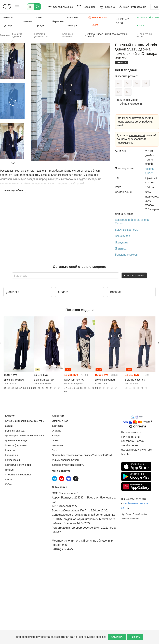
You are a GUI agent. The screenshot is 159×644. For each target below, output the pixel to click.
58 (128, 92)
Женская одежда (8, 21)
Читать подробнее (13, 190)
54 (146, 83)
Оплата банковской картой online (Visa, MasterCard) (82, 455)
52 (137, 83)
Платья (9, 470)
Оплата (56, 431)
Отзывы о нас (60, 421)
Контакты (57, 445)
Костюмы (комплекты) (18, 465)
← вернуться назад (144, 35)
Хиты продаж (40, 21)
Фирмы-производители (65, 460)
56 (119, 92)
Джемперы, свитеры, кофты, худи (25, 435)
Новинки (28, 21)
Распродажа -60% (97, 21)
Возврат (57, 435)
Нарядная (58, 21)
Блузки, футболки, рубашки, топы (25, 421)
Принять (135, 637)
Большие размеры (72, 21)
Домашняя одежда (16, 440)
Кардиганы (11, 455)
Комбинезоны (13, 460)
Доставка (57, 426)
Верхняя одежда (15, 431)
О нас (55, 440)
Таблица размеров (127, 100)
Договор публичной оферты (68, 465)
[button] (13, 41)
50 (128, 83)
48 (119, 83)
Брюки (9, 426)
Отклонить (117, 637)
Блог (55, 450)
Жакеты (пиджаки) (16, 445)
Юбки (8, 484)
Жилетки (10, 450)
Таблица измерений (131, 104)
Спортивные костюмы (18, 475)
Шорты (9, 479)
